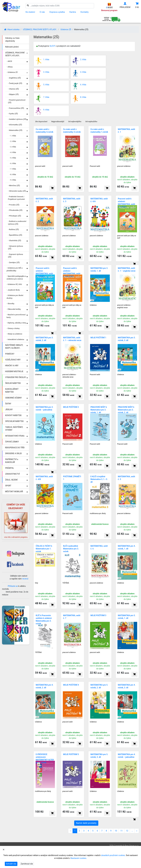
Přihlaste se (13, 586)
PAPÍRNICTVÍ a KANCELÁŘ (12, 461)
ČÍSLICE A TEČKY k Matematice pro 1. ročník (44, 549)
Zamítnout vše (27, 864)
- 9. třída (13, 180)
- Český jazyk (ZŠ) (15, 83)
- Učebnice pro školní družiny (15, 297)
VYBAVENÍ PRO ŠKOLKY (16, 377)
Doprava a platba (57, 12)
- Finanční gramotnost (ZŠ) (17, 101)
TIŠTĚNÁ (66, 583)
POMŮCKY (10, 354)
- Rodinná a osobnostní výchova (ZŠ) (17, 223)
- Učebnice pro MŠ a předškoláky (15, 269)
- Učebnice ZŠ (12, 72)
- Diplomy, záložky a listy (16, 323)
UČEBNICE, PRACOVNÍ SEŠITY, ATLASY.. (40, 29)
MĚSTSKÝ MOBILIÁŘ (14, 492)
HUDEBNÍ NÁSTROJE (14, 371)
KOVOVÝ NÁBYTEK (13, 415)
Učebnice (93, 305)
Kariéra (73, 12)
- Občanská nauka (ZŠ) (17, 191)
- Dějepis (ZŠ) (13, 94)
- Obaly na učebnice (14, 334)
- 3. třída (13, 147)
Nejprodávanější (58, 122)
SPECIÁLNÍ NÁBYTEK (14, 421)
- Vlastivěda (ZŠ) (15, 241)
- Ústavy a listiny (13, 328)
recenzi (25, 579)
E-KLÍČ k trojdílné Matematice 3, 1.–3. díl (99, 479)
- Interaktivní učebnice (15, 339)
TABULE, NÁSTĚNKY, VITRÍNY (14, 429)
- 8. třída (13, 174)
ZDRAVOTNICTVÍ (12, 474)
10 (116, 831)
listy (37, 583)
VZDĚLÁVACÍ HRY (13, 360)
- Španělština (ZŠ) (15, 235)
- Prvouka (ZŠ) (14, 205)
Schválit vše (11, 864)
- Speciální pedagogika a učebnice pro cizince (16, 277)
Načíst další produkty (86, 823)
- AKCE (9, 61)
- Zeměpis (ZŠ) (14, 262)
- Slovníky (10, 304)
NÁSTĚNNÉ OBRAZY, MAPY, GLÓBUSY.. (14, 347)
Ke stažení (30, 12)
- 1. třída (13, 136)
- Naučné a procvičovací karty (16, 316)
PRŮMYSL (10, 468)
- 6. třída (13, 163)
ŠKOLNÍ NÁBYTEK (13, 383)
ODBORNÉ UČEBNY (13, 398)
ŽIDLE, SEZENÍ (11, 480)
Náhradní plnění (12, 47)
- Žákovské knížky (14, 309)
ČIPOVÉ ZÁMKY (12, 442)
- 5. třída (13, 158)
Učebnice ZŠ (66, 29)
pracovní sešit (40, 166)
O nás (42, 12)
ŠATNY (8, 404)
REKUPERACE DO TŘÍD (15, 448)
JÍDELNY (9, 410)
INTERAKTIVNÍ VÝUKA (15, 436)
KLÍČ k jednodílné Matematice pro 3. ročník (71, 549)
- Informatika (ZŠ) (15, 125)
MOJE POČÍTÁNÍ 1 (98, 338)
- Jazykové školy (13, 290)
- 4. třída (13, 152)
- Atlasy (10, 67)
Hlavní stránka (12, 29)
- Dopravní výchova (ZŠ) (15, 256)
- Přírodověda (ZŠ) (15, 210)
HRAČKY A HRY (12, 366)
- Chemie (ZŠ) (13, 89)
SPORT (8, 486)
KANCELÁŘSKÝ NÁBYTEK (12, 390)
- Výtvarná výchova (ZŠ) (15, 247)
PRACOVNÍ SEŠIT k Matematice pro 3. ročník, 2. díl (126, 410)
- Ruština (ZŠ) (13, 229)
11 (122, 831)
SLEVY (52, 46)
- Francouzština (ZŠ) (16, 108)
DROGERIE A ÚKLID (13, 453)
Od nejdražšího (91, 122)
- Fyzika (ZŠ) (13, 114)
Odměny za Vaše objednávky (12, 40)
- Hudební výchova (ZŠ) (17, 119)
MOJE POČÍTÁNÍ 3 (98, 615)
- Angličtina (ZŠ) (14, 78)
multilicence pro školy (98, 513)
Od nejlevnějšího (75, 122)
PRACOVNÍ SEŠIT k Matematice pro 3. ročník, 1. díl (99, 410)
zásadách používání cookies (113, 855)
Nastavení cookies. (79, 858)
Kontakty (85, 12)
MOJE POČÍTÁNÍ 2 (71, 407)
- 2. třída (13, 141)
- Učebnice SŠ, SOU (14, 284)
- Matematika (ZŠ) (15, 130)
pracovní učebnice (124, 166)
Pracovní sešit (95, 166)
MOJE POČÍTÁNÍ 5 (71, 754)
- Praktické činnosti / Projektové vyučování (16, 198)
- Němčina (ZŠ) (14, 186)
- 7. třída (13, 169)
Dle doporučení (41, 122)
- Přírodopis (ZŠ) (15, 216)
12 (127, 831)
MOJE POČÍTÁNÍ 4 (71, 685)
